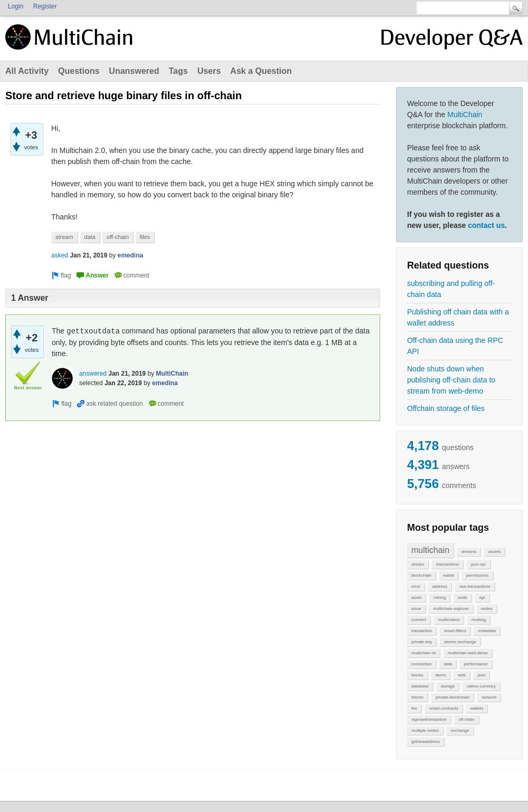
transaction (422, 631)
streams (469, 552)
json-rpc (478, 564)
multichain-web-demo (468, 653)
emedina (130, 255)
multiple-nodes (425, 730)
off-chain (466, 719)
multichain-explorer (451, 609)
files (145, 237)
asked (60, 255)
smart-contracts (444, 708)
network (489, 697)
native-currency (481, 686)
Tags (178, 71)
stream (418, 564)
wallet (449, 575)
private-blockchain (452, 697)
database (420, 686)
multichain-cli (423, 653)
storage (448, 686)
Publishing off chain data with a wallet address (458, 317)
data (448, 664)
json (482, 675)
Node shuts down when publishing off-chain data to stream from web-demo (451, 380)
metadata (487, 631)
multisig (479, 620)
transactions (447, 564)
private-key (422, 642)
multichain (430, 550)
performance (476, 664)
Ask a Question (261, 71)
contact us (486, 225)
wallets (477, 708)
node (463, 598)
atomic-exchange (460, 642)
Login (16, 6)
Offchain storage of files (446, 408)
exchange (460, 730)
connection (422, 664)
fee (414, 708)
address (440, 586)
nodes (487, 609)
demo (440, 675)
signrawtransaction (429, 719)
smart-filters (455, 631)
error (416, 586)
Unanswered (134, 71)
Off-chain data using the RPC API (455, 346)
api (482, 598)
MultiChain (465, 114)
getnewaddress (426, 742)
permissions (478, 575)
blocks (417, 675)
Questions (79, 71)
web (462, 675)
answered (93, 374)
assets (494, 552)
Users (209, 71)
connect (419, 620)
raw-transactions (475, 586)
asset (416, 598)
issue (416, 609)
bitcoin (417, 697)
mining (440, 598)
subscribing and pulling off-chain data (451, 289)
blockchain (421, 575)
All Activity (27, 71)
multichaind (449, 620)
